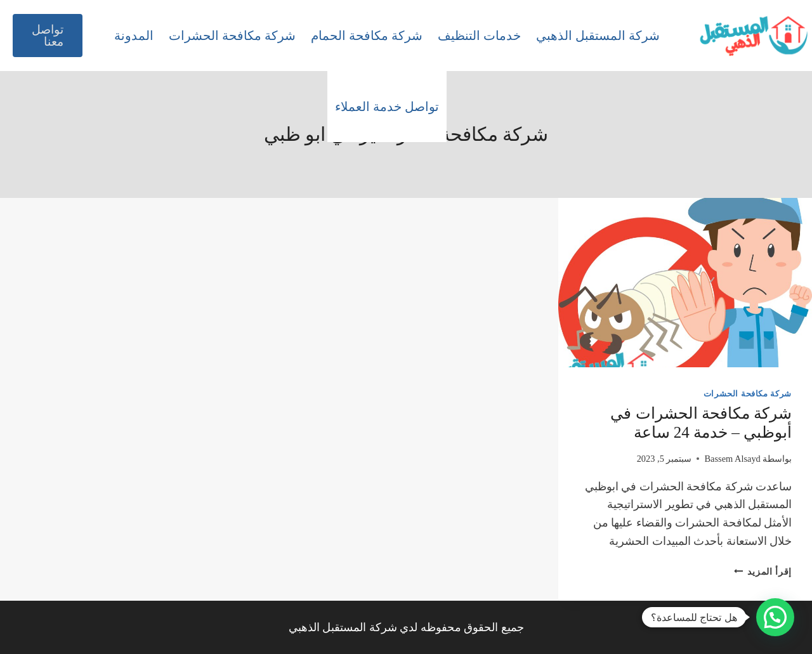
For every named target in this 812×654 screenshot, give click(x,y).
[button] (775, 617)
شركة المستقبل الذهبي (598, 36)
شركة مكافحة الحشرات (232, 36)
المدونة (134, 36)
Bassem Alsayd (732, 459)
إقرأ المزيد (763, 572)
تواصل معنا (48, 36)
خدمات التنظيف (479, 36)
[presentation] (685, 283)
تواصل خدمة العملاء (387, 107)
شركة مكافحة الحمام (367, 36)
